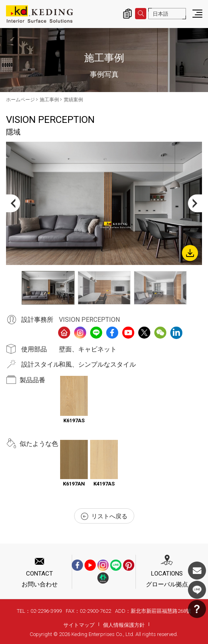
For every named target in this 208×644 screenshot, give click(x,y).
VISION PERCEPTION (89, 320)
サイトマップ (79, 625)
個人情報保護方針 (124, 625)
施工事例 (49, 100)
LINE (197, 590)
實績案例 (73, 100)
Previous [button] (13, 204)
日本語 (161, 14)
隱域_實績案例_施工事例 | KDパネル (39, 14)
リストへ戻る (104, 516)
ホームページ (20, 100)
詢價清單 (127, 14)
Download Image (190, 253)
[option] (104, 203)
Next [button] (195, 204)
